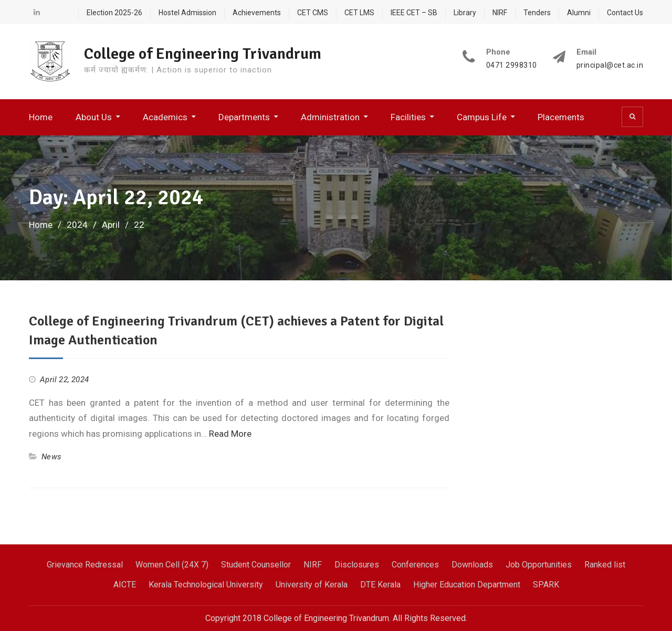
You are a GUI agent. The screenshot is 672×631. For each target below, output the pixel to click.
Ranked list (605, 565)
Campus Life (482, 117)
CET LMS (359, 13)
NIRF (500, 13)
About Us (94, 117)
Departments (244, 117)
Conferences (415, 565)
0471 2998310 (512, 65)
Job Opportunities (539, 565)
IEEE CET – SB (414, 13)
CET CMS (313, 13)
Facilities (408, 117)
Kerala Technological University (206, 585)
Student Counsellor (256, 565)
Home (41, 117)
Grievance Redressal (85, 565)
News (51, 457)
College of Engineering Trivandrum (203, 54)
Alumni (579, 13)
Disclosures (357, 565)
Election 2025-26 (114, 13)
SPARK (546, 585)
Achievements (257, 13)
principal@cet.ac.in (610, 65)
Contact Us (625, 13)
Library (465, 13)
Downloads (472, 565)
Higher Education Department (467, 585)
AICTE (125, 585)
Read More (230, 434)
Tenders (537, 13)
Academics (165, 117)
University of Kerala (312, 585)
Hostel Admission (187, 13)
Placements (561, 117)
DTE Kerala (380, 585)
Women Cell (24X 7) (172, 565)
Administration (330, 117)
